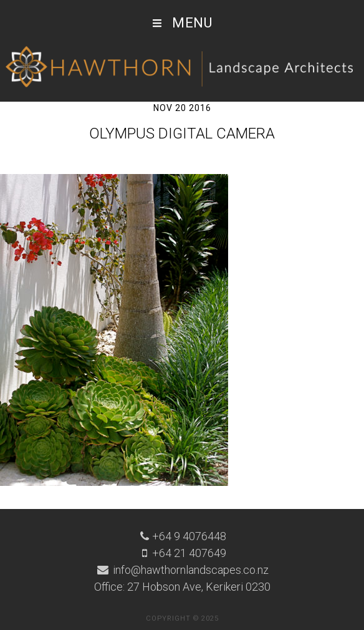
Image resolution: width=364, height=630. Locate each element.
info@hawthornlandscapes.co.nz (189, 570)
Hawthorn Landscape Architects (182, 67)
